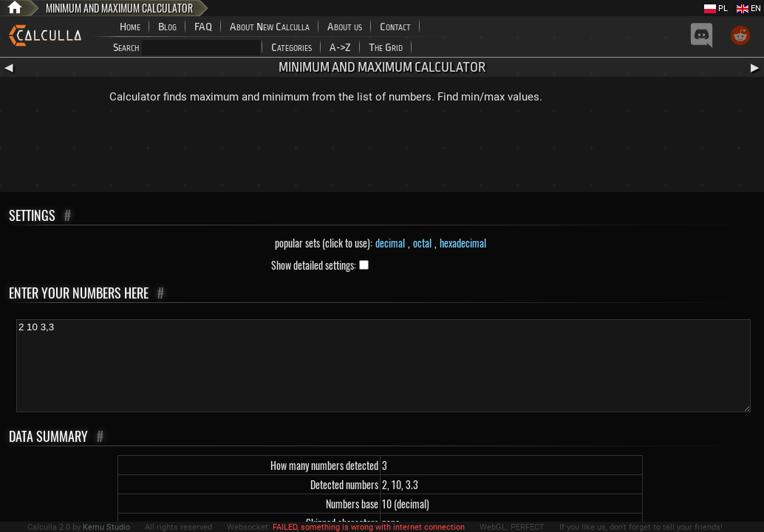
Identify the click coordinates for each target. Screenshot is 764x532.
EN (749, 8)
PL (716, 8)
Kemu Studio (106, 527)
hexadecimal (463, 243)
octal (422, 243)
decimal (390, 243)
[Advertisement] (382, 151)
